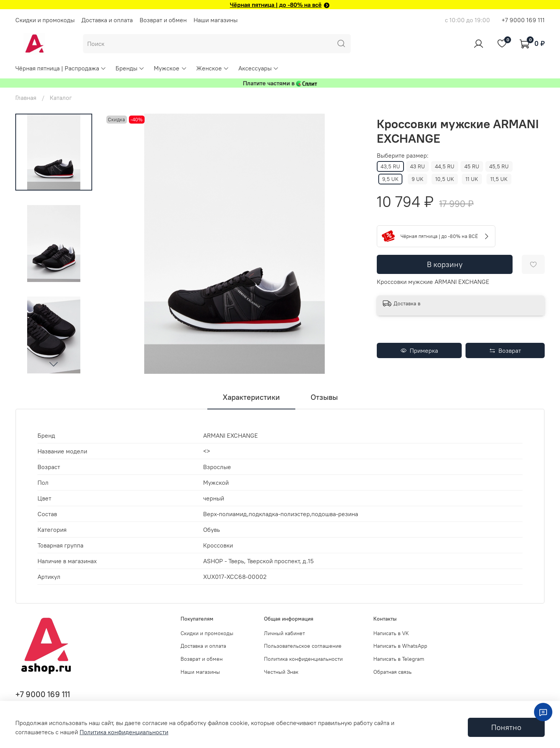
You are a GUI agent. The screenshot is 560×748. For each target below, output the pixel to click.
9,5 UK (390, 179)
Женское (213, 68)
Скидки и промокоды (45, 20)
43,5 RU (390, 166)
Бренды (130, 68)
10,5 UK (445, 179)
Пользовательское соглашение (303, 646)
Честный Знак (281, 672)
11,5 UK (499, 179)
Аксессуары (259, 68)
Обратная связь (392, 672)
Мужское (170, 68)
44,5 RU (445, 166)
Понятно (506, 727)
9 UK (418, 179)
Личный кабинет (284, 633)
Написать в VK (391, 633)
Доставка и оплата (107, 20)
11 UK (472, 179)
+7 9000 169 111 (523, 20)
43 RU (418, 166)
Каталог (61, 98)
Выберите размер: (403, 156)
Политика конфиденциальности (303, 659)
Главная (26, 98)
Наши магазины (216, 20)
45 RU (472, 166)
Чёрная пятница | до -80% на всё (276, 5)
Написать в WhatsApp (400, 646)
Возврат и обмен (163, 20)
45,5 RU (499, 166)
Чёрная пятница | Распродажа (61, 68)
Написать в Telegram (399, 659)
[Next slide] (54, 364)
